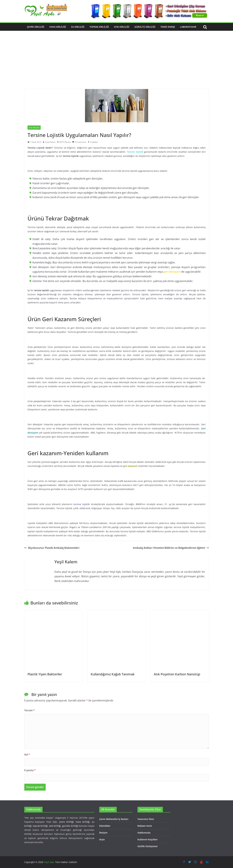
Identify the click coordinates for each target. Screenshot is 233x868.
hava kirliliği (83, 822)
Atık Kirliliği (122, 27)
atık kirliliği (55, 826)
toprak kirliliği (40, 826)
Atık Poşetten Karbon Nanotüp (177, 674)
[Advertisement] (117, 65)
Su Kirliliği (78, 27)
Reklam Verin (145, 826)
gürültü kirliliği (70, 826)
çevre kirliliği (66, 822)
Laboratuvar (188, 27)
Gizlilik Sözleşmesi (148, 846)
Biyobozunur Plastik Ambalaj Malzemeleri (52, 548)
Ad (27, 755)
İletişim (103, 833)
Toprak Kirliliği (99, 27)
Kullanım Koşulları (148, 839)
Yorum (29, 710)
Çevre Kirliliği (36, 27)
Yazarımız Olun (146, 819)
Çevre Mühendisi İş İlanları (114, 819)
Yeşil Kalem (50, 142)
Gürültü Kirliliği (145, 27)
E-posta (30, 770)
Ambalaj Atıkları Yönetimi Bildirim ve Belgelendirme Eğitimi (171, 548)
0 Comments (79, 142)
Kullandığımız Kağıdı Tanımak (113, 674)
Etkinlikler (105, 826)
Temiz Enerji (168, 27)
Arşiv (102, 839)
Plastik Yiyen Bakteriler (45, 674)
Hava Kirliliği (58, 27)
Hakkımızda (144, 833)
